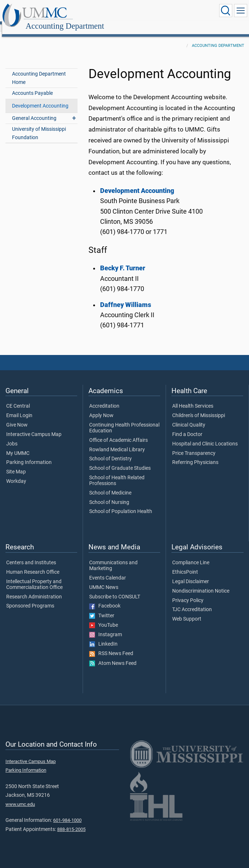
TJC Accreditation (192, 602)
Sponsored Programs (30, 598)
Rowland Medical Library (117, 442)
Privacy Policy (188, 593)
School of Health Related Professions (117, 473)
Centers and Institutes (31, 555)
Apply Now (101, 408)
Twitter (102, 608)
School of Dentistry (110, 451)
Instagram (106, 627)
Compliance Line (191, 555)
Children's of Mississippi (199, 408)
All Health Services (193, 398)
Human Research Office (33, 564)
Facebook (105, 598)
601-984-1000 (67, 812)
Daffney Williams (126, 297)
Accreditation (104, 398)
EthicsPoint (185, 564)
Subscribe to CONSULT (115, 589)
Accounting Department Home (39, 70)
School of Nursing (109, 494)
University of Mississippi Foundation (39, 125)
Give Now (17, 417)
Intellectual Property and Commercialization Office (34, 577)
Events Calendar (108, 570)
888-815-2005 (71, 821)
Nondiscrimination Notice (201, 583)
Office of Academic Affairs (118, 432)
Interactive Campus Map (34, 427)
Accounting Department (136, 12)
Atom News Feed (113, 655)
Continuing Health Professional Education (124, 420)
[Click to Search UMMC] (226, 11)
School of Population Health (121, 504)
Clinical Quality (189, 417)
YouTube (104, 617)
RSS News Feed (111, 646)
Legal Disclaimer (191, 574)
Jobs (12, 436)
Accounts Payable (32, 85)
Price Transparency (194, 445)
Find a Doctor (187, 427)
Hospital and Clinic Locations (205, 436)
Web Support (187, 611)
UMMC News (104, 580)
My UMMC (18, 445)
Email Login (19, 408)
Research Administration (34, 589)
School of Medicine (110, 485)
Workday (16, 473)
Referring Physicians (195, 455)
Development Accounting (40, 98)
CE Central (18, 398)
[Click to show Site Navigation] (241, 11)
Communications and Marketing (113, 558)
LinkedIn (103, 636)
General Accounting (34, 110)
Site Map (16, 464)
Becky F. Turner (123, 260)
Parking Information (29, 455)
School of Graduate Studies (120, 460)
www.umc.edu (20, 796)
